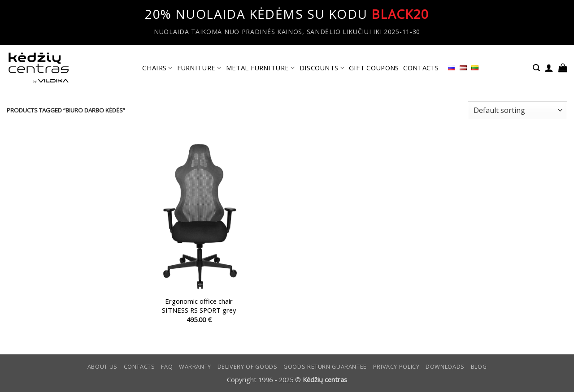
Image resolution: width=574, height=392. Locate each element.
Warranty (195, 367)
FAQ (167, 367)
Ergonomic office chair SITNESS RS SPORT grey (199, 306)
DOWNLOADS (445, 367)
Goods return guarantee (325, 367)
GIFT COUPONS (374, 68)
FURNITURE (199, 68)
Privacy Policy (396, 367)
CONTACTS (421, 68)
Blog (479, 367)
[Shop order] (517, 110)
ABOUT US (102, 367)
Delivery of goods (248, 367)
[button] (536, 68)
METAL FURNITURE (261, 68)
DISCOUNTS (322, 68)
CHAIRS (157, 68)
